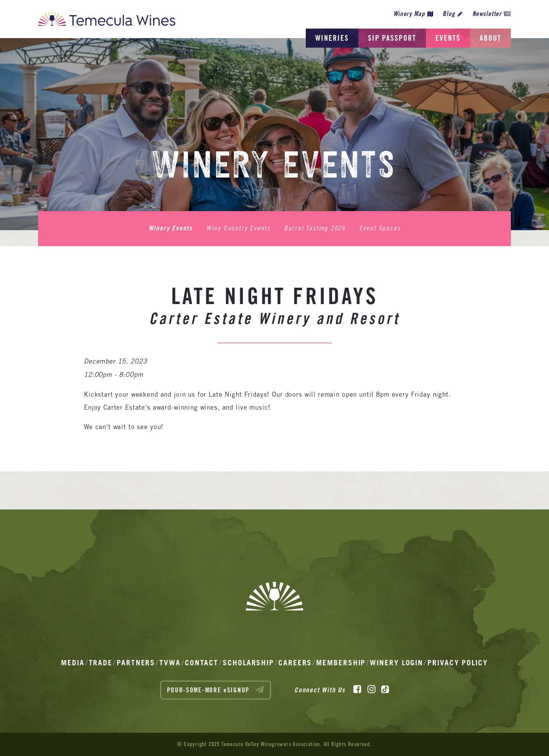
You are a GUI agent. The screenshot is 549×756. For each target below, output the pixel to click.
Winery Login (396, 663)
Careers (295, 663)
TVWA (170, 663)
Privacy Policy (458, 663)
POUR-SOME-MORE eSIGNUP (216, 690)
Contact (202, 663)
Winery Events (171, 228)
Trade (101, 663)
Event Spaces (380, 228)
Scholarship (248, 663)
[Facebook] (357, 689)
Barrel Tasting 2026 (315, 228)
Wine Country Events (238, 228)
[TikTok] (385, 689)
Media (73, 663)
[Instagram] (372, 689)
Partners (136, 663)
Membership (341, 663)
